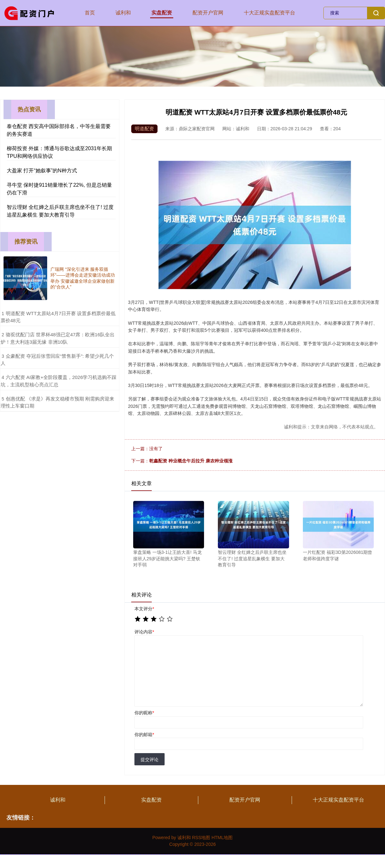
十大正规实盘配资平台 (269, 13)
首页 (90, 13)
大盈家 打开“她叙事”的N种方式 (42, 171)
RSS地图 (201, 838)
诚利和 (123, 13)
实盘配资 (162, 13)
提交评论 (150, 760)
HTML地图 (222, 838)
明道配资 (144, 129)
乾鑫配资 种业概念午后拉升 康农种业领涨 (191, 461)
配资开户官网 (208, 13)
